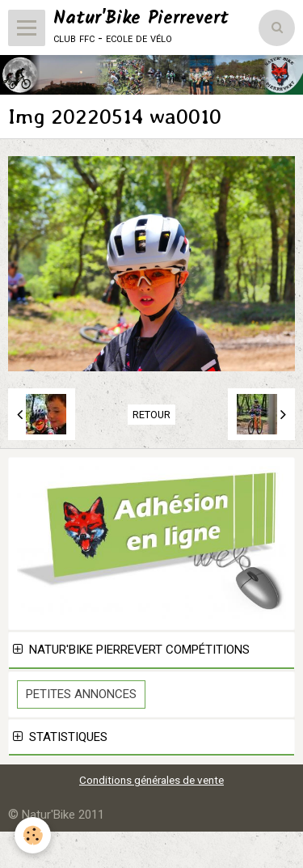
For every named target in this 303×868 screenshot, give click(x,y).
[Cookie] (33, 835)
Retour (151, 415)
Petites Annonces (81, 694)
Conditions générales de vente (151, 780)
